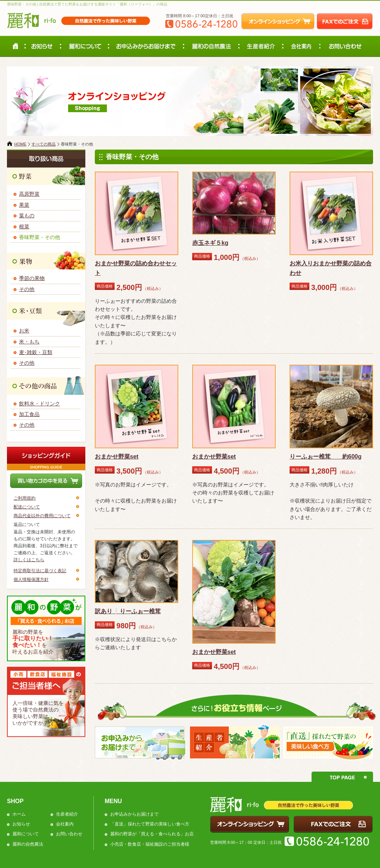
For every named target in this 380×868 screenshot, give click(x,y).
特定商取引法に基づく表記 (40, 571)
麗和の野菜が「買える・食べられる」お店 (152, 834)
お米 (24, 331)
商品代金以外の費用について (42, 516)
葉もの (27, 216)
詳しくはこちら (29, 560)
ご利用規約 (25, 498)
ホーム (19, 814)
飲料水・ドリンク (40, 404)
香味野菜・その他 (40, 237)
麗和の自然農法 (28, 844)
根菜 (24, 227)
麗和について (26, 834)
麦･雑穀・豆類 (36, 352)
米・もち (29, 342)
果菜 (24, 205)
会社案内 (65, 824)
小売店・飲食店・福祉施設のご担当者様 (150, 844)
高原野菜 (29, 194)
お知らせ (21, 824)
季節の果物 (32, 278)
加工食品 (29, 414)
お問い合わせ (69, 834)
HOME (20, 144)
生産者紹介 (67, 814)
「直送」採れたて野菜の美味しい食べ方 (150, 824)
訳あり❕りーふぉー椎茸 (128, 611)
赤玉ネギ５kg (210, 243)
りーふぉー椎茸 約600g (325, 457)
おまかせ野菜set (117, 457)
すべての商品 (44, 144)
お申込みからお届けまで (134, 814)
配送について (27, 507)
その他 (27, 289)
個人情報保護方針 (31, 580)
